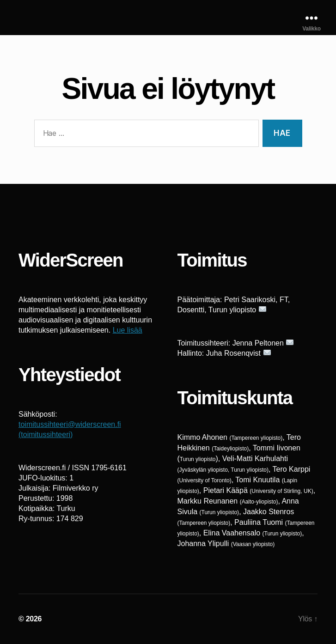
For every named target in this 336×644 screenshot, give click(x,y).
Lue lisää (128, 330)
